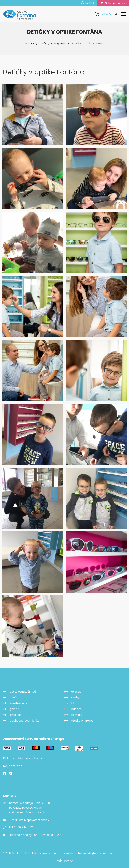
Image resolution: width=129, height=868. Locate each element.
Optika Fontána (22, 679)
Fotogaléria (59, 43)
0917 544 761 (26, 827)
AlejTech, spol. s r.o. (100, 853)
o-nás (14, 697)
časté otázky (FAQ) (23, 692)
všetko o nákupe (82, 721)
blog (74, 703)
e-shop (76, 692)
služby (75, 697)
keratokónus (18, 703)
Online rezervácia (113, 3)
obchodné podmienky (25, 721)
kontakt (77, 715)
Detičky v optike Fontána (88, 43)
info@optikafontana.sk (34, 820)
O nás (43, 43)
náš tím (76, 709)
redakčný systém (73, 853)
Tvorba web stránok (46, 853)
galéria (14, 709)
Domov (30, 43)
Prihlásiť (87, 3)
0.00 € (103, 14)
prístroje (16, 715)
